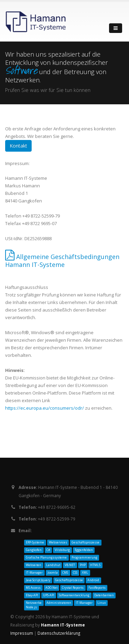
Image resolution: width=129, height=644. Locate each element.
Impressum (22, 633)
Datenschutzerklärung (59, 633)
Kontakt (18, 146)
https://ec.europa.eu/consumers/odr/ (45, 408)
